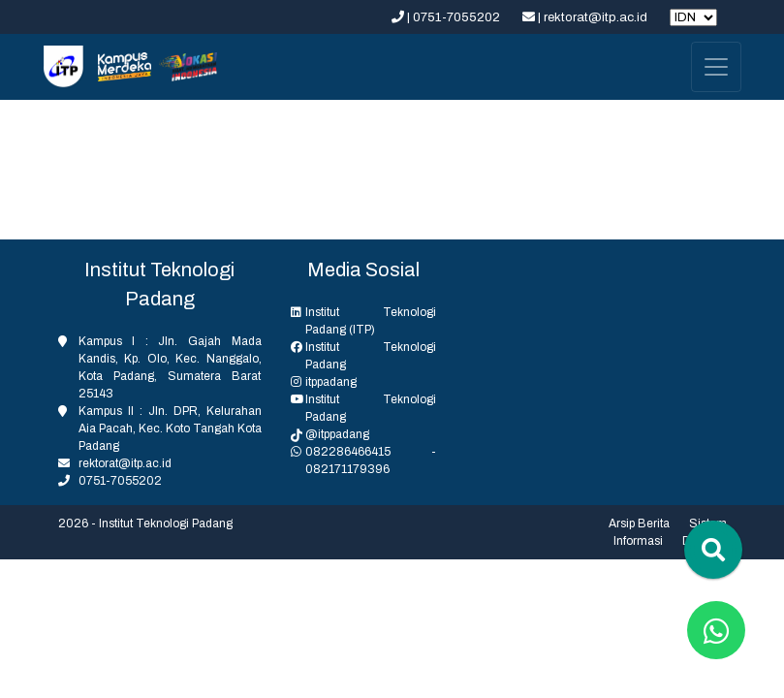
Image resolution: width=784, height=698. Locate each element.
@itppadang (337, 434)
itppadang (331, 382)
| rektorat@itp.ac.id (586, 17)
